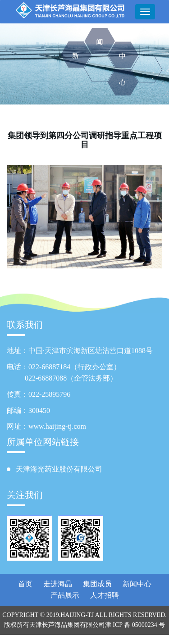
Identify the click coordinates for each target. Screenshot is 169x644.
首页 (25, 584)
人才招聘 (105, 595)
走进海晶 (58, 584)
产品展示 (65, 595)
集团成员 (97, 584)
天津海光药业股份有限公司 (59, 469)
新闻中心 (137, 584)
